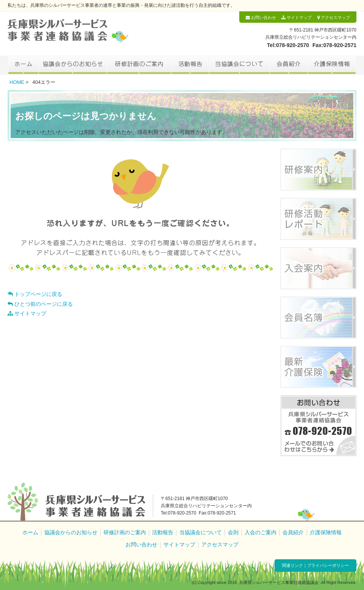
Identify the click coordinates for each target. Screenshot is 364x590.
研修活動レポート (318, 219)
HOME (17, 82)
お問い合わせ (261, 17)
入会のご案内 (260, 532)
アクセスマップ (334, 17)
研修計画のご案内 (139, 65)
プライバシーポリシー (328, 565)
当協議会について (239, 65)
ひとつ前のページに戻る (40, 304)
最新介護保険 (318, 367)
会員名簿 (318, 318)
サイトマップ (297, 17)
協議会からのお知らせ (72, 65)
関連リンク (293, 565)
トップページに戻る (35, 294)
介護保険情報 (332, 65)
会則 (233, 532)
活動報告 (190, 65)
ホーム (23, 65)
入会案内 (318, 268)
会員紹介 (289, 65)
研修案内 (318, 170)
